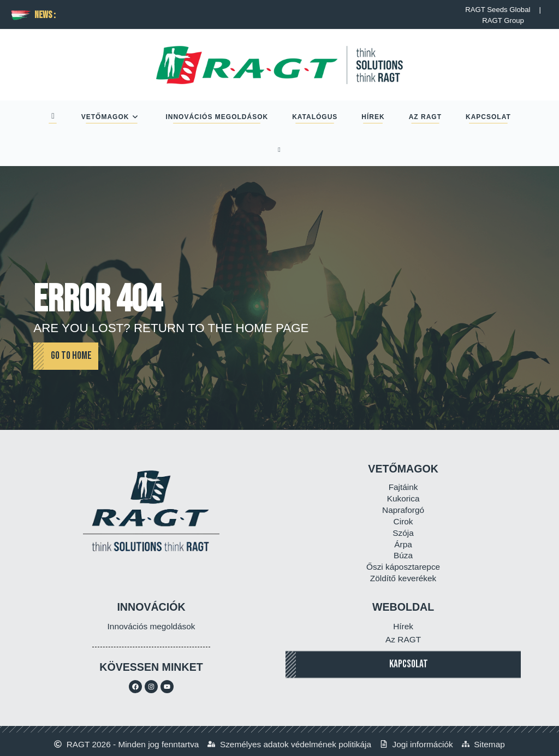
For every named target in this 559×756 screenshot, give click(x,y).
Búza (403, 555)
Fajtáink (403, 487)
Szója (403, 533)
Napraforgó (403, 510)
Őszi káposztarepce (403, 567)
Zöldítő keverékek (403, 578)
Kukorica (403, 498)
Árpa (403, 544)
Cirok (403, 521)
